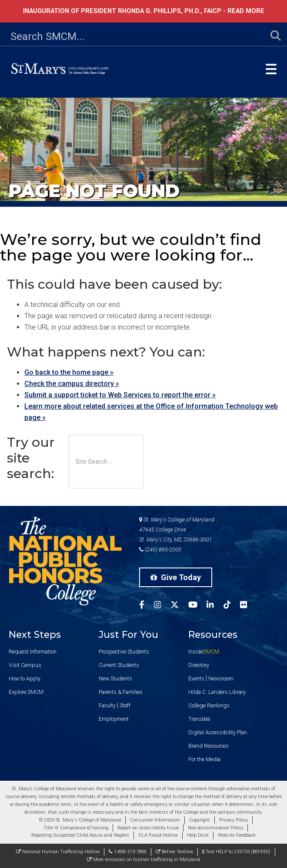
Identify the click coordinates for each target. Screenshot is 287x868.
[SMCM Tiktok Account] (232, 606)
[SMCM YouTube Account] (198, 606)
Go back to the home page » (69, 372)
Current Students (119, 665)
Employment (114, 719)
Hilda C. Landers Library (217, 692)
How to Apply (25, 678)
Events (196, 678)
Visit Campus (25, 665)
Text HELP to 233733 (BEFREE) (236, 852)
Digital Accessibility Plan (218, 732)
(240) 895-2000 (160, 550)
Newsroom (221, 678)
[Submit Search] (270, 36)
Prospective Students (124, 652)
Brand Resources (209, 746)
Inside (204, 652)
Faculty (107, 705)
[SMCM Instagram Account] (162, 606)
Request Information (33, 652)
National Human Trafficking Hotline (58, 852)
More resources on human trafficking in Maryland (143, 860)
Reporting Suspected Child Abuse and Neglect (80, 835)
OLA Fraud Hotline (158, 835)
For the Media (204, 759)
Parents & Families (121, 692)
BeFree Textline (174, 852)
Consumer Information (155, 820)
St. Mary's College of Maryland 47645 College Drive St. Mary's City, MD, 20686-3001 (177, 530)
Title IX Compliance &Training (76, 828)
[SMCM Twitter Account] (179, 606)
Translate (199, 719)
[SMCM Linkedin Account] (215, 606)
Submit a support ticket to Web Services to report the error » (120, 395)
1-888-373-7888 (128, 852)
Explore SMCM (26, 692)
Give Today (176, 577)
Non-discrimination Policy (215, 828)
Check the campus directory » (72, 384)
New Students (115, 678)
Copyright (200, 820)
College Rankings (209, 705)
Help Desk (198, 835)
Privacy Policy (234, 820)
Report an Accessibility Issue (148, 828)
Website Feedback (237, 835)
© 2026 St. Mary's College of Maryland (80, 820)
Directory (199, 665)
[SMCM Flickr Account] (248, 606)
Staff (125, 705)
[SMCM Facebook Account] (147, 606)
